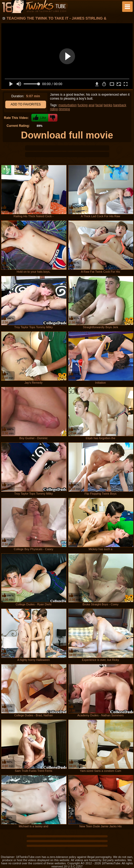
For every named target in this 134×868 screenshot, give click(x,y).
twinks (108, 105)
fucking (83, 105)
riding (54, 109)
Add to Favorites (26, 104)
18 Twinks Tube (35, 7)
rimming (64, 109)
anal (91, 105)
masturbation (68, 105)
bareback (120, 105)
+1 (40, 118)
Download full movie (67, 135)
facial (99, 105)
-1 (53, 118)
